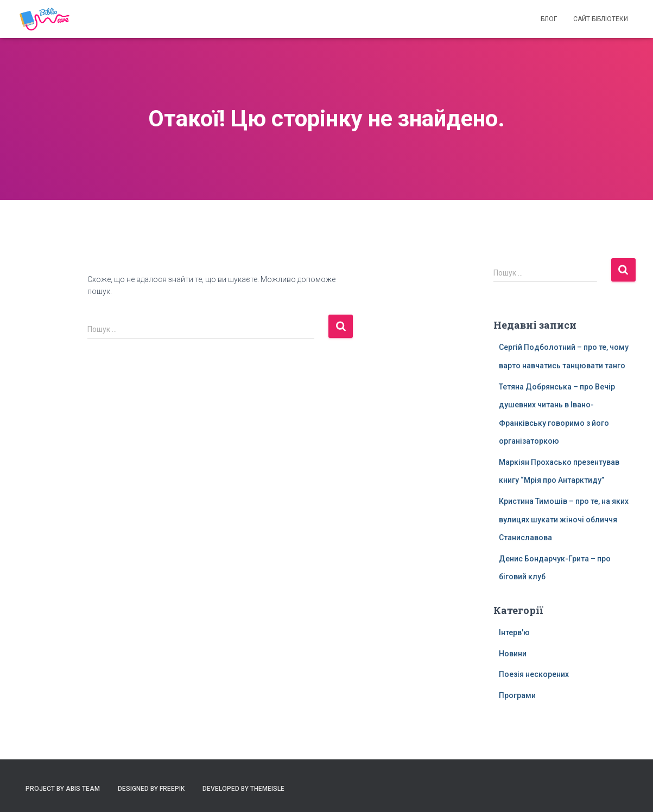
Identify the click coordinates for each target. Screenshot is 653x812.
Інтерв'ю (514, 632)
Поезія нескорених (534, 674)
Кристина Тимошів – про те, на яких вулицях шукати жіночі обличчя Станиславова (564, 519)
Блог (549, 19)
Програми (517, 695)
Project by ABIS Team (63, 789)
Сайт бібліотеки (601, 19)
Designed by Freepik (151, 789)
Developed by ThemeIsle (243, 789)
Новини (513, 654)
